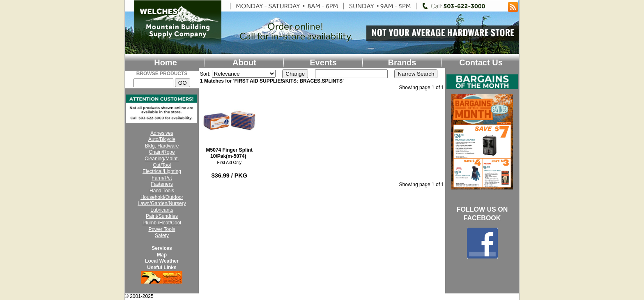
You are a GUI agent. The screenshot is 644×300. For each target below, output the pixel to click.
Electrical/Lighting (162, 171)
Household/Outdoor (162, 197)
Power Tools (162, 229)
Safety (162, 235)
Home (166, 62)
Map (162, 255)
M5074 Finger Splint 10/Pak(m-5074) (229, 126)
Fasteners (162, 184)
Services (162, 248)
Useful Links (162, 268)
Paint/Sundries (162, 216)
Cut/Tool (162, 165)
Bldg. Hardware (162, 146)
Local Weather (162, 261)
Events (323, 62)
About (244, 62)
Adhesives (162, 133)
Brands (402, 62)
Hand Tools (162, 191)
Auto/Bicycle (162, 139)
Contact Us (481, 62)
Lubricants (162, 210)
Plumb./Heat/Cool (162, 223)
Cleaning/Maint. (162, 159)
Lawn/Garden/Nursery (162, 203)
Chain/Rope (162, 152)
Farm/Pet (162, 178)
